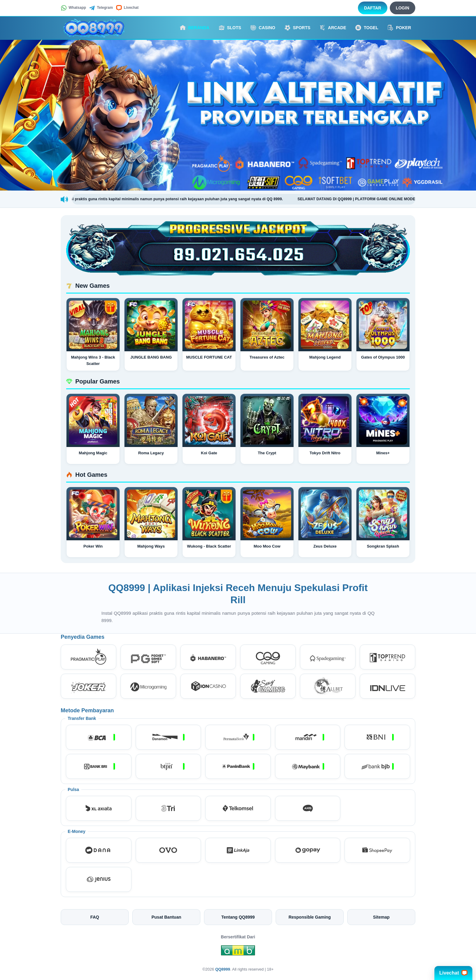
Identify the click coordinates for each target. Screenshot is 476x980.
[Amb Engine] (238, 952)
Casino (263, 28)
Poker (399, 28)
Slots (230, 28)
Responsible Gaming (309, 917)
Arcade (333, 28)
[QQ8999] (94, 28)
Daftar (373, 8)
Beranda (195, 28)
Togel (367, 28)
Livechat (127, 8)
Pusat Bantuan (166, 917)
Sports (297, 28)
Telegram (101, 8)
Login (403, 8)
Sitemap (381, 917)
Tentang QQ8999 (238, 917)
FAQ (95, 917)
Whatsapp (73, 8)
